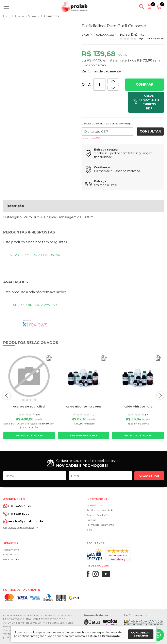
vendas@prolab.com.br (26, 521)
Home (7, 16)
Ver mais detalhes (29, 436)
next (160, 396)
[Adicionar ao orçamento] (146, 102)
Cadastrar (149, 476)
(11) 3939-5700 (19, 514)
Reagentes (51, 16)
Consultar (150, 131)
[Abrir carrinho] (159, 7)
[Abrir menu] (7, 7)
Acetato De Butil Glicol (29, 406)
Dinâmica (138, 35)
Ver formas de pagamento (101, 71)
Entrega (91, 520)
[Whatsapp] (158, 635)
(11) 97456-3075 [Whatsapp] (20, 506)
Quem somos (94, 505)
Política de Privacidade (103, 636)
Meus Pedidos (11, 559)
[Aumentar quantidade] (113, 88)
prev (7, 396)
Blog (89, 530)
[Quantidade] (99, 85)
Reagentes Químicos (27, 16)
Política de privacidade (100, 510)
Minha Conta (11, 554)
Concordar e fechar (141, 634)
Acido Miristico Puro (138, 406)
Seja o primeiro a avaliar (35, 305)
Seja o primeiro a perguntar (35, 255)
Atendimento (11, 550)
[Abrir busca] (142, 7)
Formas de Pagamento (100, 525)
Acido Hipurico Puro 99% (83, 406)
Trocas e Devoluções (98, 515)
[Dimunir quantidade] (113, 81)
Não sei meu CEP (91, 138)
